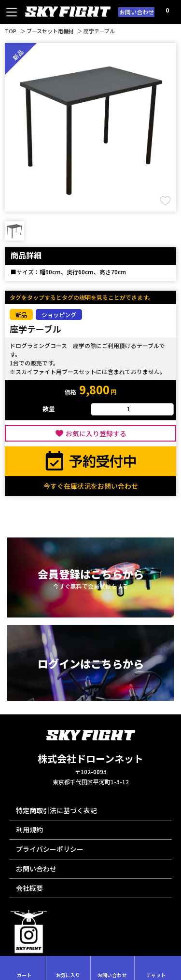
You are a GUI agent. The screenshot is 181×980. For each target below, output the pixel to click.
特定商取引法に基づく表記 (56, 810)
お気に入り (68, 968)
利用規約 (29, 830)
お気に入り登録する (96, 433)
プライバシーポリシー (50, 849)
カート (24, 968)
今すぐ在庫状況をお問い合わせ (91, 486)
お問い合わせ (137, 12)
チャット (156, 968)
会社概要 (29, 888)
